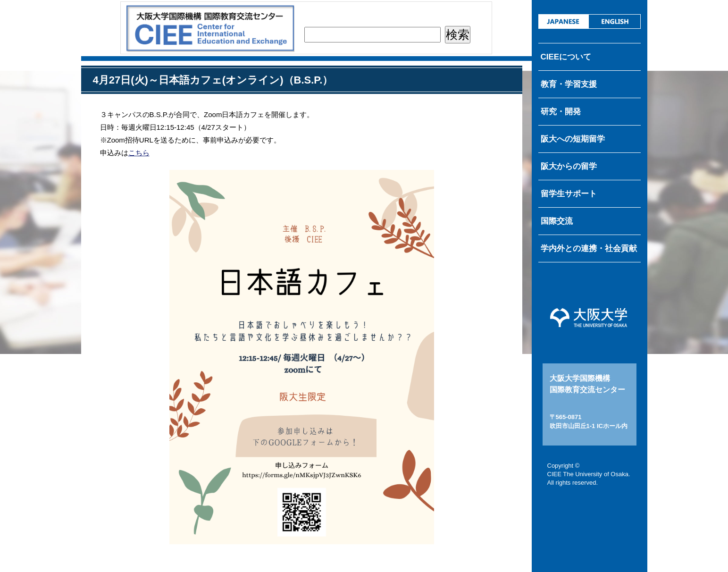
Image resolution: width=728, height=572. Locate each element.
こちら (139, 153)
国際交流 (557, 221)
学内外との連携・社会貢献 (589, 248)
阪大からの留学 (569, 166)
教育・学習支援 (569, 84)
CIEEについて (566, 57)
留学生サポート (569, 194)
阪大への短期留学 (573, 139)
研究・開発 (561, 112)
